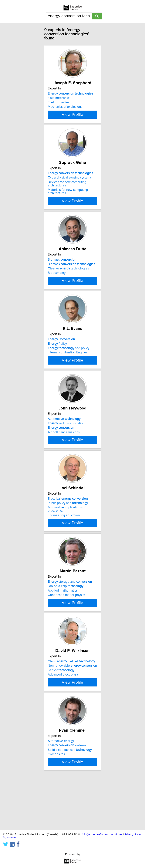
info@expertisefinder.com (97, 835)
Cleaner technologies (68, 275)
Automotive (64, 439)
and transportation (66, 444)
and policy (69, 362)
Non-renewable (72, 703)
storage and (70, 612)
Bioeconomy (57, 280)
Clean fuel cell (71, 699)
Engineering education (64, 542)
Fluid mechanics (59, 98)
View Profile (72, 121)
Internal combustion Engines (68, 366)
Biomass (62, 266)
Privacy (129, 835)
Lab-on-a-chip (66, 616)
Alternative (61, 785)
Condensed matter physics (67, 625)
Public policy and (68, 530)
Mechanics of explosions (65, 107)
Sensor (61, 707)
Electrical (68, 526)
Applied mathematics (63, 621)
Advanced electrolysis (63, 712)
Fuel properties (59, 102)
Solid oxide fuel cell (70, 794)
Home (119, 835)
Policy (57, 357)
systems (67, 789)
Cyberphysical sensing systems (70, 184)
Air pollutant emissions (64, 452)
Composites (56, 798)
